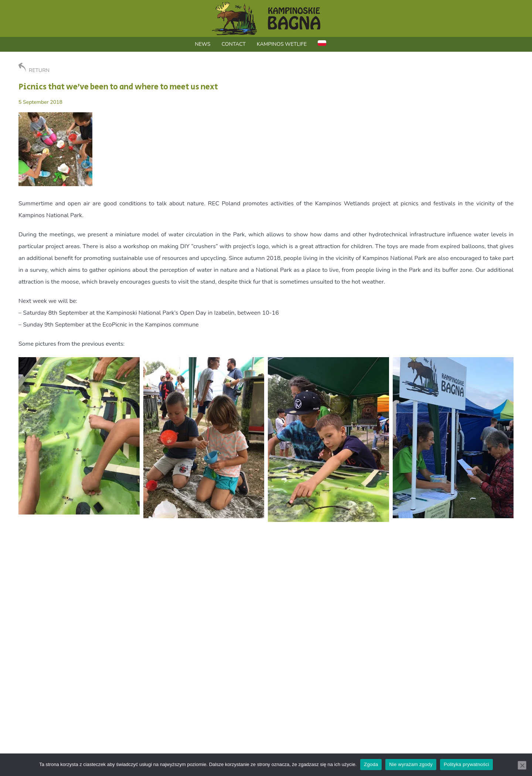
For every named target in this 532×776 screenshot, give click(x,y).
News (202, 44)
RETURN (34, 68)
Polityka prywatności (466, 764)
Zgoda (371, 764)
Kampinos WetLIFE (282, 44)
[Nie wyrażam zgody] (522, 765)
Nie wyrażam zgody (411, 764)
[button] (79, 436)
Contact (234, 44)
